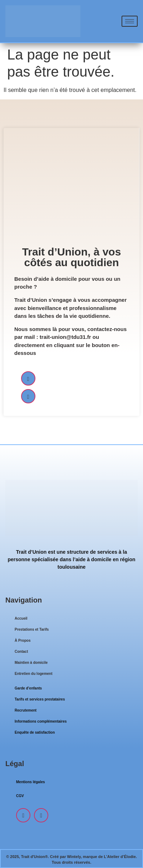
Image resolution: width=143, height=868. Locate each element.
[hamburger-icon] (130, 21)
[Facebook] (28, 378)
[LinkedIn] (28, 396)
